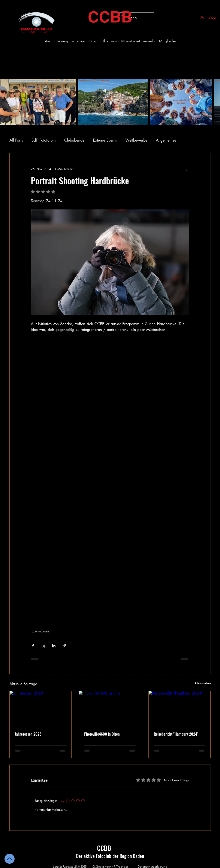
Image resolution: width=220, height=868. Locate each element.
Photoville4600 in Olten (102, 734)
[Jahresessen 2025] (41, 708)
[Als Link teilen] (64, 646)
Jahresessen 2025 (28, 734)
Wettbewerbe (136, 140)
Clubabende (74, 140)
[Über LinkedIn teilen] (54, 646)
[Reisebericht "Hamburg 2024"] (180, 708)
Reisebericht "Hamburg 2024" (176, 734)
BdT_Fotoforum (44, 140)
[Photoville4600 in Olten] (110, 708)
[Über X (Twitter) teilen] (43, 646)
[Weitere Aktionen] (187, 169)
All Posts (16, 140)
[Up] (10, 859)
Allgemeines (166, 140)
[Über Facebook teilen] (33, 646)
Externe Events (105, 140)
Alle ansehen (203, 683)
